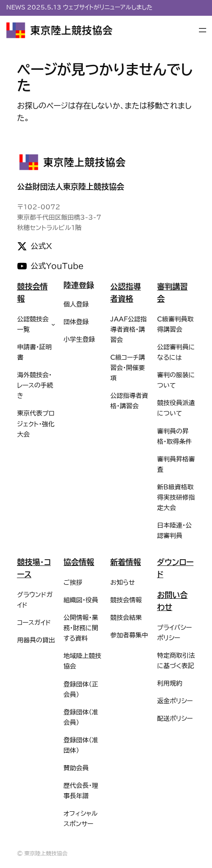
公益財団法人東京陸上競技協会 (71, 187)
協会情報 (79, 562)
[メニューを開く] (203, 30)
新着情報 (126, 562)
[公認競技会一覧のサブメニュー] (53, 324)
